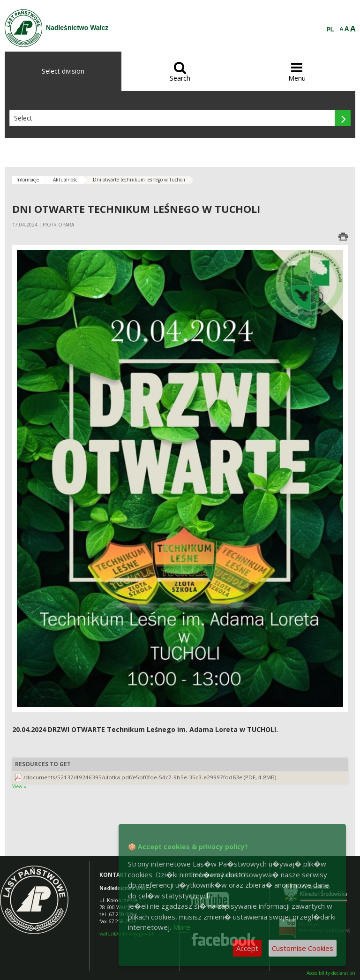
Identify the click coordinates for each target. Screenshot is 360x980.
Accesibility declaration (331, 973)
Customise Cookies (303, 948)
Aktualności (66, 180)
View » (19, 786)
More (182, 927)
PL (330, 30)
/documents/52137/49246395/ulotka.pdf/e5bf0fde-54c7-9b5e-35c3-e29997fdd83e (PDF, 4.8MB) (150, 777)
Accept (247, 948)
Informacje (28, 180)
